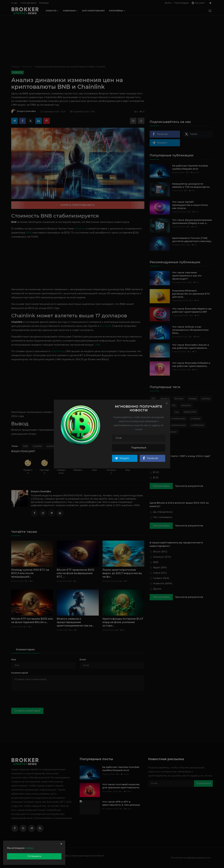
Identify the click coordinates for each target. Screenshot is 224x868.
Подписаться (139, 448)
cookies (29, 848)
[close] (61, 844)
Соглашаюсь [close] (34, 856)
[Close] (167, 403)
